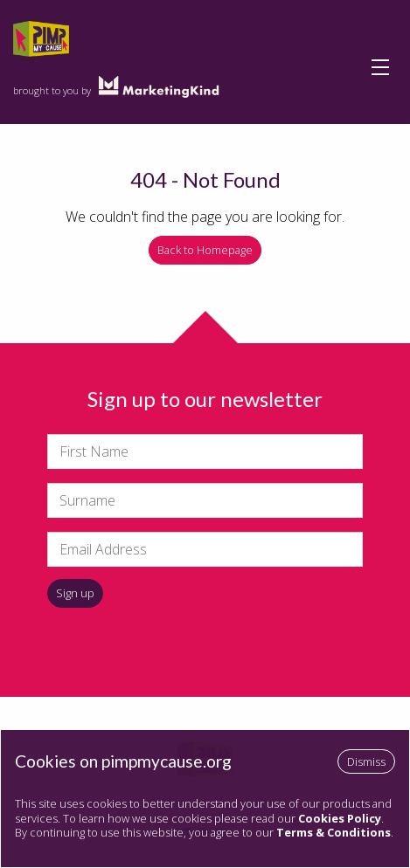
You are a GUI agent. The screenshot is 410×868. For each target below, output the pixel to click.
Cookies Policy (340, 818)
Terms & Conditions (334, 832)
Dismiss (366, 761)
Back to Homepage (205, 250)
